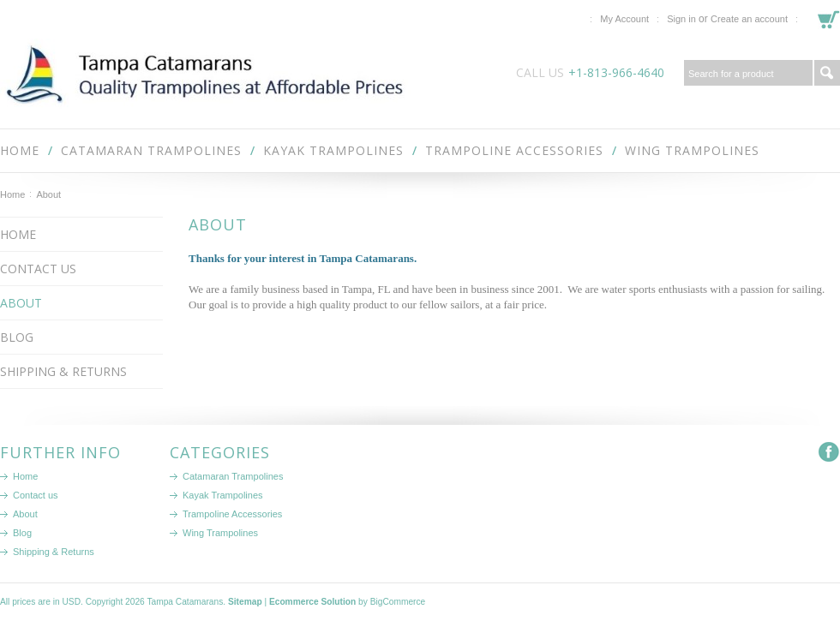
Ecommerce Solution (312, 602)
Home (12, 194)
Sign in (681, 19)
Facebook (829, 453)
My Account (624, 19)
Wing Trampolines (692, 150)
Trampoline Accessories (514, 150)
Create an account (749, 19)
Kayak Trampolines (333, 150)
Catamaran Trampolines (151, 150)
